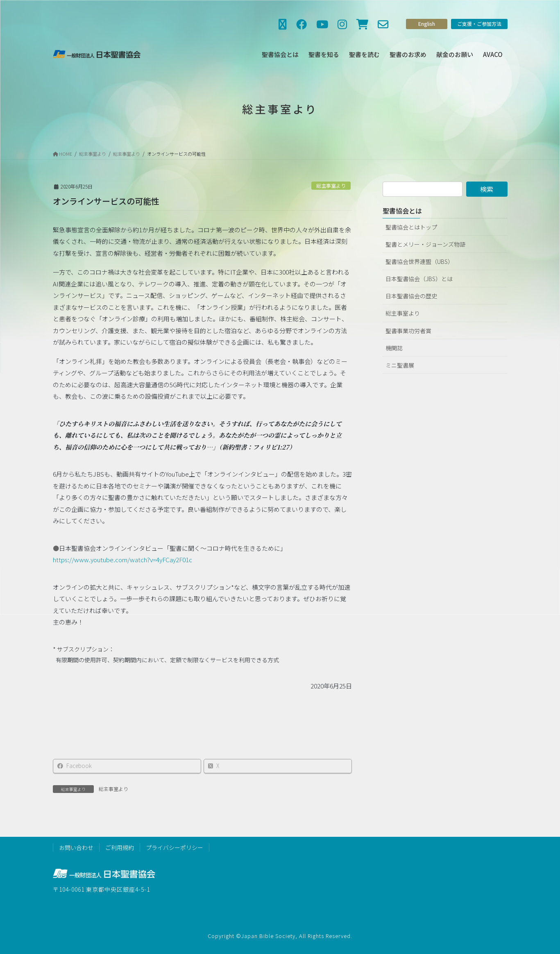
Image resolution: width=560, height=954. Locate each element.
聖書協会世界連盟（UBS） (419, 261)
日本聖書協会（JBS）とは (419, 279)
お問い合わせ (76, 847)
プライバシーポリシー (175, 847)
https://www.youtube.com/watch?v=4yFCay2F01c (122, 562)
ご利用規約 (120, 847)
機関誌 (394, 348)
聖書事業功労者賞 (408, 331)
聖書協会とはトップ (411, 227)
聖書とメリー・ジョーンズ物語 (425, 244)
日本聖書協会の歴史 (411, 296)
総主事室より (331, 185)
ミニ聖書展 (400, 365)
